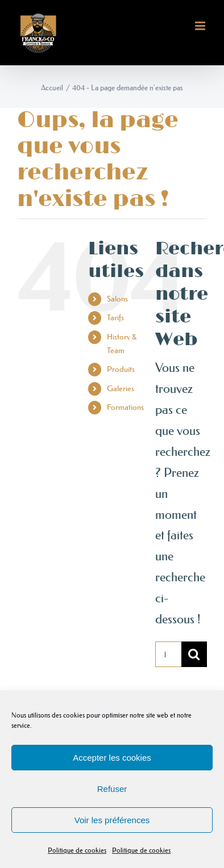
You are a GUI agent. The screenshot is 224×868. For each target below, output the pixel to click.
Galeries (121, 388)
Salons (117, 299)
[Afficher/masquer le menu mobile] (201, 26)
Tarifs (115, 317)
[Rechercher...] (168, 654)
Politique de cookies (77, 850)
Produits (121, 369)
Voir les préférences (112, 820)
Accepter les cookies (112, 758)
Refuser (112, 789)
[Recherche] (194, 654)
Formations (125, 407)
